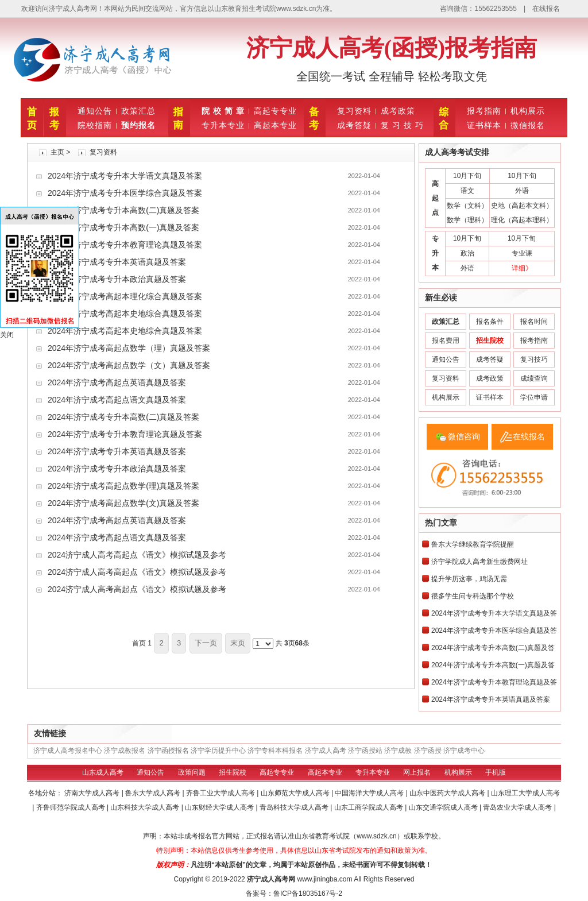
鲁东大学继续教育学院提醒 (473, 544)
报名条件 (490, 322)
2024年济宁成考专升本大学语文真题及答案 (125, 176)
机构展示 (528, 111)
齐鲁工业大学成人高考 (221, 793)
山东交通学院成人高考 (444, 807)
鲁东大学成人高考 (154, 793)
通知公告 (95, 111)
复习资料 (354, 111)
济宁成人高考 (326, 751)
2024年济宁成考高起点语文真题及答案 (117, 400)
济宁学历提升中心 (218, 751)
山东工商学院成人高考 (370, 807)
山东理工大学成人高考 (525, 793)
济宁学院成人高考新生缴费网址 (479, 562)
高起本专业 (275, 125)
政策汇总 (138, 111)
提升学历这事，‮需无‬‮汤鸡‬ (469, 579)
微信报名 (528, 125)
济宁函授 (428, 751)
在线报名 (546, 9)
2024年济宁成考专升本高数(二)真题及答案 (123, 210)
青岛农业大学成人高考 (518, 807)
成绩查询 (534, 378)
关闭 (7, 335)
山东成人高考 (103, 772)
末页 (238, 643)
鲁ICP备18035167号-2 (308, 894)
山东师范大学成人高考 (296, 793)
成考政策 (398, 111)
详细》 (522, 268)
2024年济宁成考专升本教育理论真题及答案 (125, 245)
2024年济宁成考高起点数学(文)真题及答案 (123, 503)
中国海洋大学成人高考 (370, 793)
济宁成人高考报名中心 (68, 751)
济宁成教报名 (125, 751)
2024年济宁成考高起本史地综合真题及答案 (125, 314)
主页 (57, 152)
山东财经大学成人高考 (220, 807)
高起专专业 (275, 111)
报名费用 (446, 341)
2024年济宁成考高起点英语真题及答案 (117, 382)
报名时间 (534, 322)
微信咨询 (464, 436)
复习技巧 (534, 359)
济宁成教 (398, 751)
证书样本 (484, 125)
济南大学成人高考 (93, 793)
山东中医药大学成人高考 (448, 793)
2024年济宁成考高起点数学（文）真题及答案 (129, 365)
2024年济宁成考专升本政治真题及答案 (117, 279)
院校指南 (95, 125)
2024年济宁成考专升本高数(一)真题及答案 (123, 227)
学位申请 (534, 397)
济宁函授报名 (168, 751)
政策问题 (192, 772)
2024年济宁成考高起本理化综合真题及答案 (125, 296)
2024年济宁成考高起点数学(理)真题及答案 (123, 486)
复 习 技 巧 (402, 125)
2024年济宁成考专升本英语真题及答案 (117, 262)
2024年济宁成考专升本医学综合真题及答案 (125, 193)
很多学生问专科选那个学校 (473, 596)
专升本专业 (223, 125)
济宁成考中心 (464, 751)
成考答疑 (354, 125)
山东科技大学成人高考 (146, 807)
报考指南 (484, 111)
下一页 (206, 643)
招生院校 (233, 772)
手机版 (496, 772)
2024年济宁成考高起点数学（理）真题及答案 (129, 348)
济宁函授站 (365, 751)
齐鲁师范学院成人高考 (71, 807)
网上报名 (417, 772)
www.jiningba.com (324, 879)
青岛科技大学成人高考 (295, 807)
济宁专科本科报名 (275, 751)
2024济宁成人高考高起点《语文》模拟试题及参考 (137, 555)
